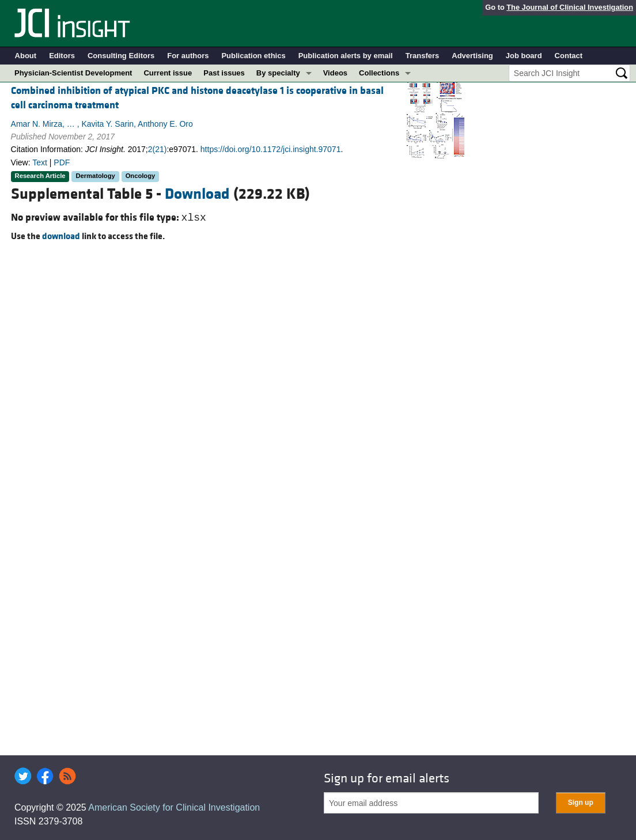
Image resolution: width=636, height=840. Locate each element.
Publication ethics (253, 56)
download (61, 236)
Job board (524, 56)
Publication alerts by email (346, 56)
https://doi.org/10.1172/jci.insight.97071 (271, 149)
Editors (62, 56)
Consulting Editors (121, 56)
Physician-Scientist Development (73, 73)
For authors (188, 56)
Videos (335, 73)
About (26, 56)
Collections (379, 73)
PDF (62, 162)
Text (40, 162)
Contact (569, 56)
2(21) (158, 149)
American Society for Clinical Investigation (174, 807)
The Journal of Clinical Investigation (570, 7)
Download (197, 194)
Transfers (423, 56)
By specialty (278, 73)
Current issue (168, 73)
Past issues (224, 73)
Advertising (472, 56)
